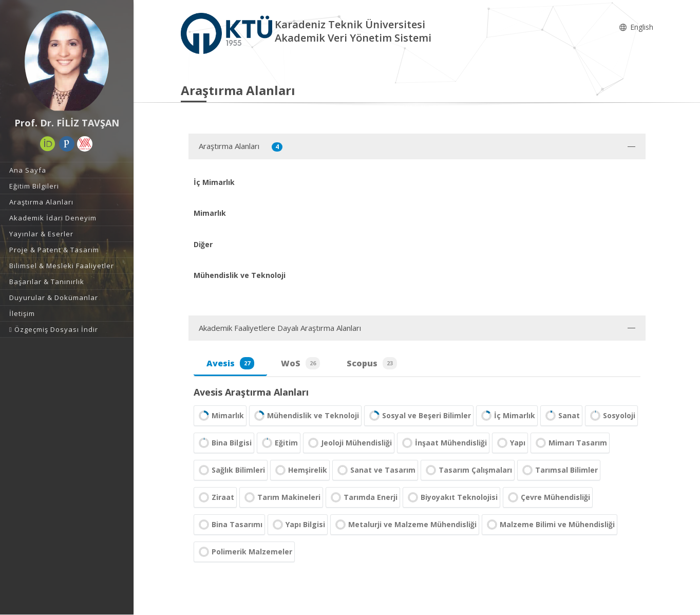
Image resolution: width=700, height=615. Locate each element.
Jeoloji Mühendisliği (349, 443)
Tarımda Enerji (363, 497)
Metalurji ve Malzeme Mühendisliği (405, 525)
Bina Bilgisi (224, 443)
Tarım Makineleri (281, 497)
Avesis (230, 363)
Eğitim (279, 443)
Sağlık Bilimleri (231, 470)
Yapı (510, 443)
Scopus (372, 363)
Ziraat (215, 497)
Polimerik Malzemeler (244, 552)
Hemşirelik (300, 470)
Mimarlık (220, 416)
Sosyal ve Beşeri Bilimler (419, 416)
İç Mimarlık (507, 416)
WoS (300, 363)
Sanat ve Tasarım (375, 470)
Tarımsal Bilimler (559, 470)
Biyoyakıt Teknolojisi (451, 497)
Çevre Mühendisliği (548, 497)
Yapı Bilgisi (298, 525)
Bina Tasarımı (229, 525)
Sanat (561, 416)
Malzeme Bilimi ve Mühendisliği (550, 525)
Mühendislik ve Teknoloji (305, 416)
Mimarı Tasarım (570, 443)
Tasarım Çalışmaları (468, 470)
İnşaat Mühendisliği (443, 443)
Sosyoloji (611, 416)
